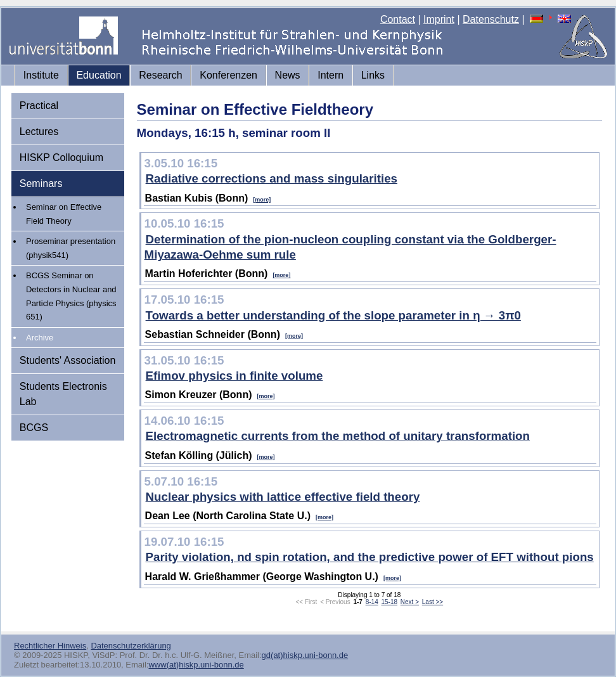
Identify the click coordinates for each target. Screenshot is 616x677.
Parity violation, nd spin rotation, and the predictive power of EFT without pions (370, 557)
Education (99, 75)
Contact (398, 19)
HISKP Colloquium (61, 158)
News (288, 75)
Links (373, 75)
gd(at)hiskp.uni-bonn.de (305, 655)
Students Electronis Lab (63, 394)
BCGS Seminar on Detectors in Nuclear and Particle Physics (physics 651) (71, 296)
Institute (41, 75)
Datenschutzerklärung (131, 646)
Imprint (439, 19)
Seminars (41, 184)
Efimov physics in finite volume (234, 376)
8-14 (372, 602)
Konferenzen (228, 75)
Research (160, 75)
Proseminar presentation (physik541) (71, 248)
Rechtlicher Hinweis (50, 646)
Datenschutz (491, 19)
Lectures (39, 132)
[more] (262, 200)
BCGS (34, 428)
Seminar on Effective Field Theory (64, 214)
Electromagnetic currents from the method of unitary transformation (338, 436)
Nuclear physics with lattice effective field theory (283, 497)
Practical (39, 106)
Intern (330, 75)
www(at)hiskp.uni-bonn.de (196, 665)
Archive (40, 338)
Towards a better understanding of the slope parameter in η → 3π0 (333, 315)
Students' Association (68, 360)
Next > (410, 602)
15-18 (389, 602)
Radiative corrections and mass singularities (272, 178)
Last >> (433, 602)
